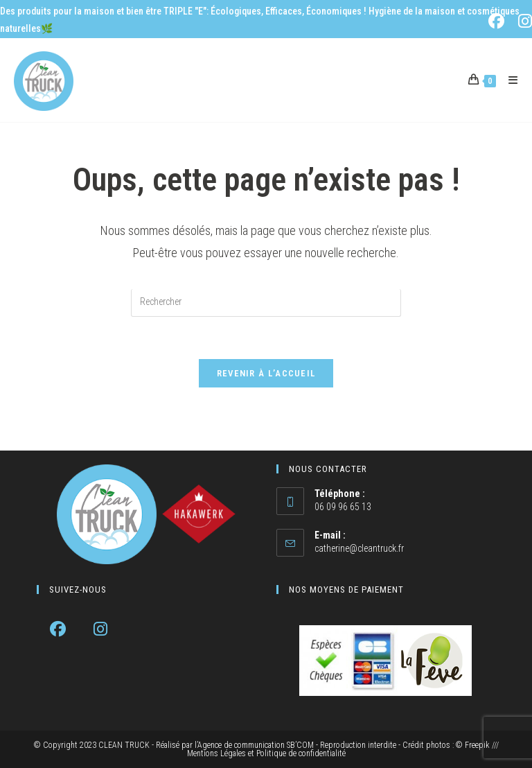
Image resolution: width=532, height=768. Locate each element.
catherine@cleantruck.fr (359, 548)
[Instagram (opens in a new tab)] (523, 21)
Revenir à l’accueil (266, 373)
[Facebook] (58, 629)
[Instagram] (100, 629)
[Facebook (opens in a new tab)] (499, 21)
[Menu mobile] (508, 80)
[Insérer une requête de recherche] (266, 303)
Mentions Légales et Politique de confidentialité (266, 753)
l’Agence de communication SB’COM (254, 745)
